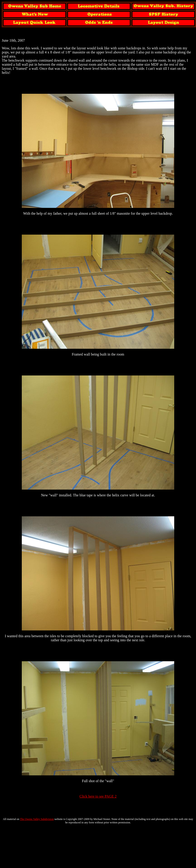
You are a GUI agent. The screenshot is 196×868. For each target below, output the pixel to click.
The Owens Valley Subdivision (37, 819)
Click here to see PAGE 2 (98, 796)
